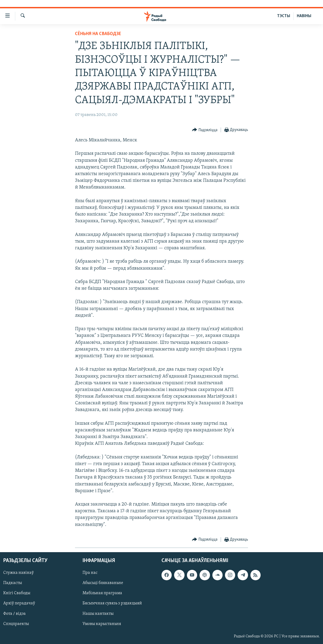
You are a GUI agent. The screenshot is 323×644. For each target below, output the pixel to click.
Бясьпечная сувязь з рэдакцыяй (112, 603)
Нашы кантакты (98, 613)
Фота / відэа (14, 613)
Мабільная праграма (102, 593)
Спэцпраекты (16, 624)
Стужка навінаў (18, 573)
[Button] (205, 130)
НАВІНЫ (304, 16)
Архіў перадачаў (19, 603)
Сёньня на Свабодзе (98, 34)
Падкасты (13, 583)
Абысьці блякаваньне (103, 583)
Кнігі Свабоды (17, 593)
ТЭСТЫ (284, 16)
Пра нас (90, 573)
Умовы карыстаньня (102, 624)
